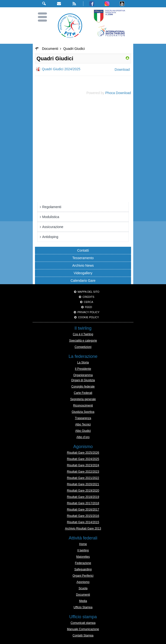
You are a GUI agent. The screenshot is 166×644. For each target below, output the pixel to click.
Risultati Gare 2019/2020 (83, 491)
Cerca (88, 302)
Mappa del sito (89, 292)
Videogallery (83, 273)
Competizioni (83, 347)
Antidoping (50, 237)
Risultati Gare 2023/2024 (83, 465)
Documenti (83, 595)
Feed (88, 307)
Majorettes (83, 557)
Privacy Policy (88, 312)
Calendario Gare (83, 281)
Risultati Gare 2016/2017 (83, 510)
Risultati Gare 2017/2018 (83, 503)
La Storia (83, 362)
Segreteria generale (83, 399)
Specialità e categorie (83, 341)
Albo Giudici (83, 431)
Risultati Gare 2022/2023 (83, 472)
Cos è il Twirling (83, 334)
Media (83, 601)
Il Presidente (83, 369)
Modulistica (51, 217)
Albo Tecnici (83, 424)
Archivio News (83, 265)
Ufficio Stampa (83, 607)
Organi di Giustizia (83, 380)
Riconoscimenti (83, 406)
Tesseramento (83, 258)
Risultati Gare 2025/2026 (83, 453)
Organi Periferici (83, 576)
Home (83, 544)
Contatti (83, 250)
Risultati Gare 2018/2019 (83, 497)
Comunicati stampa (83, 623)
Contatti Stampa (83, 635)
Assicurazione (53, 227)
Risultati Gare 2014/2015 (83, 522)
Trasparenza (83, 418)
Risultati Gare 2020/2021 (83, 484)
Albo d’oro (83, 437)
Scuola (83, 588)
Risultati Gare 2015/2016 (83, 516)
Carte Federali (83, 393)
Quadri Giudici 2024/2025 (61, 69)
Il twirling (83, 550)
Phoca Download (118, 93)
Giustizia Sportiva (83, 412)
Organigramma (83, 375)
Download (122, 70)
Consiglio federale (83, 387)
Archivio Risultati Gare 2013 (83, 529)
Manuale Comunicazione (83, 629)
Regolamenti (52, 207)
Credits (88, 297)
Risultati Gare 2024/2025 (83, 459)
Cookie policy (88, 317)
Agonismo (83, 582)
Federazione (83, 563)
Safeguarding (83, 569)
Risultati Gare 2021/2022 (83, 478)
